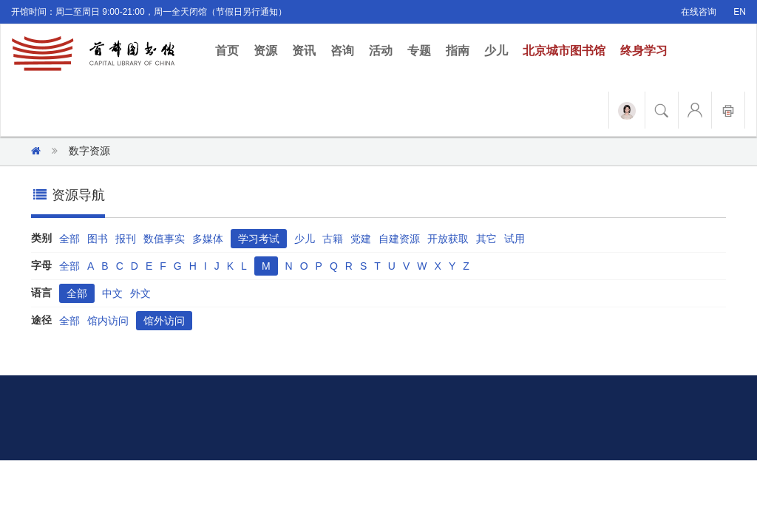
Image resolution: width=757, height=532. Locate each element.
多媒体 (208, 239)
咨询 (342, 51)
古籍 (333, 239)
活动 (381, 51)
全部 (69, 239)
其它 (486, 239)
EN (740, 12)
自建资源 (399, 239)
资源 (265, 51)
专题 (419, 51)
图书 (98, 239)
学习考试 (259, 239)
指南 (458, 51)
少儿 (496, 51)
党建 (361, 239)
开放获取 (448, 239)
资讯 (304, 51)
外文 (140, 293)
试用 (515, 239)
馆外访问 (164, 321)
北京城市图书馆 (564, 51)
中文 (112, 293)
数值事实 (164, 239)
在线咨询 (699, 12)
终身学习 (644, 51)
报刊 (126, 239)
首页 (231, 50)
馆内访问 (108, 321)
